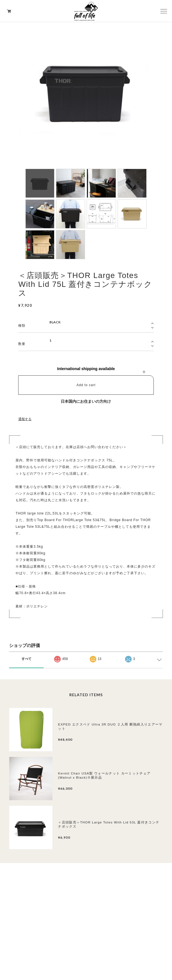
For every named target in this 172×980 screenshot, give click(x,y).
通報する (25, 419)
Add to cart (86, 385)
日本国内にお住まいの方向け (86, 401)
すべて (27, 659)
